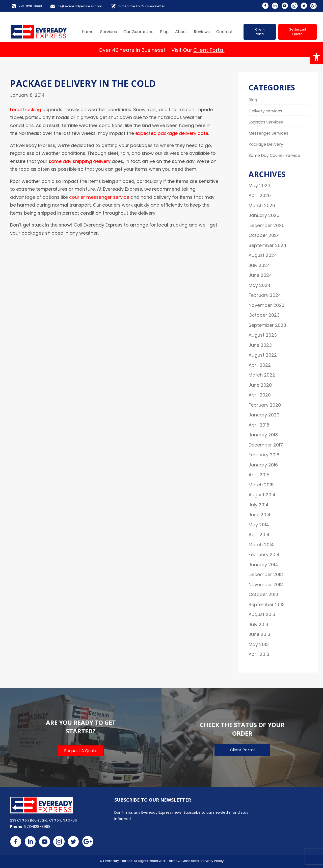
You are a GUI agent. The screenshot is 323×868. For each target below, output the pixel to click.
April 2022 (260, 365)
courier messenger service (100, 197)
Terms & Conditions (183, 861)
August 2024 (263, 255)
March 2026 (262, 205)
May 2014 (259, 525)
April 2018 (259, 425)
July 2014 (259, 505)
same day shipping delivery (80, 161)
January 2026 (264, 215)
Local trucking (26, 109)
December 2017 (266, 445)
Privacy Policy (212, 861)
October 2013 (263, 594)
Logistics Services (266, 122)
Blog (253, 100)
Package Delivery (266, 144)
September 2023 (267, 325)
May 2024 (260, 285)
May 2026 (259, 185)
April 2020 (260, 395)
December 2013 (266, 574)
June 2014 (260, 515)
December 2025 (267, 225)
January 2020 (264, 415)
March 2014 (261, 545)
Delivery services (265, 111)
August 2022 (263, 355)
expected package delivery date (172, 133)
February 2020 (265, 405)
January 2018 (263, 435)
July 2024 (259, 265)
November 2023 (266, 305)
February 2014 (264, 554)
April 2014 (259, 535)
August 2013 (262, 614)
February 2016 (264, 455)
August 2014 (262, 495)
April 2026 (260, 195)
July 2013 (258, 624)
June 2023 (260, 345)
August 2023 (263, 335)
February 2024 (265, 295)
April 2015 (259, 475)
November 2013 (266, 585)
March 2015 (261, 485)
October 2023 (264, 315)
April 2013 (259, 654)
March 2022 (262, 375)
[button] (316, 57)
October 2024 (264, 235)
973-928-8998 (37, 827)
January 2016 (263, 465)
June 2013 (259, 634)
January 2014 (263, 565)
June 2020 (260, 385)
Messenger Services (268, 133)
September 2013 (267, 604)
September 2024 (267, 245)
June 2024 (260, 275)
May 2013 (259, 644)
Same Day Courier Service (274, 155)
